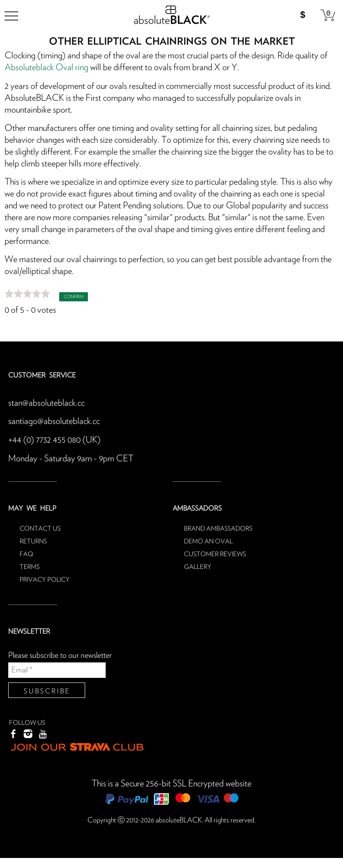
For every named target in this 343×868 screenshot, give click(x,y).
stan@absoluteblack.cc (46, 403)
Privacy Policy (45, 578)
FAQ (26, 553)
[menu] (11, 16)
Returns (33, 540)
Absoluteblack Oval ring (46, 67)
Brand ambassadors (218, 527)
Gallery (198, 565)
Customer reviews (215, 553)
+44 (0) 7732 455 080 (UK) (54, 439)
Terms (30, 565)
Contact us (40, 527)
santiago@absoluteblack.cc (54, 421)
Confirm (74, 296)
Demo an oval (208, 540)
